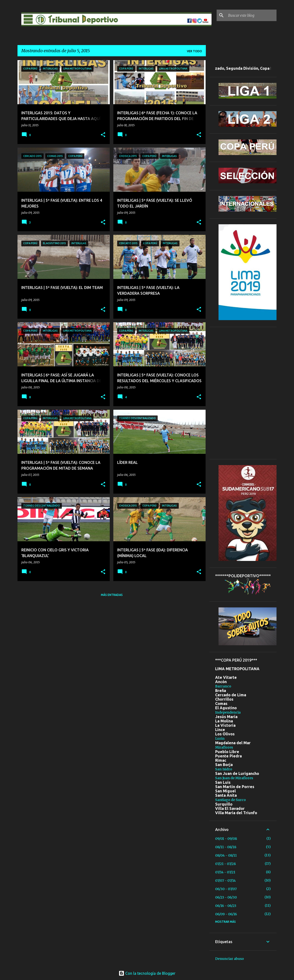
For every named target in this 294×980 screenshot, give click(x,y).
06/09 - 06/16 (226, 914)
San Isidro (224, 769)
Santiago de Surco (231, 800)
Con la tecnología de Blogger (147, 973)
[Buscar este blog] (251, 15)
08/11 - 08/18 (226, 847)
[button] (103, 135)
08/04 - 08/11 (226, 855)
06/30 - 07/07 (226, 889)
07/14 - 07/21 (225, 872)
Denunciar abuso (230, 959)
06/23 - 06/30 (226, 897)
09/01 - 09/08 (226, 839)
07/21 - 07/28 (225, 864)
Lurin (220, 738)
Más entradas (112, 595)
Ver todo (194, 51)
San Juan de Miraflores (234, 778)
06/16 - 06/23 (226, 906)
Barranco (223, 686)
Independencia (228, 712)
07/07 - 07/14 (225, 881)
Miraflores (224, 747)
